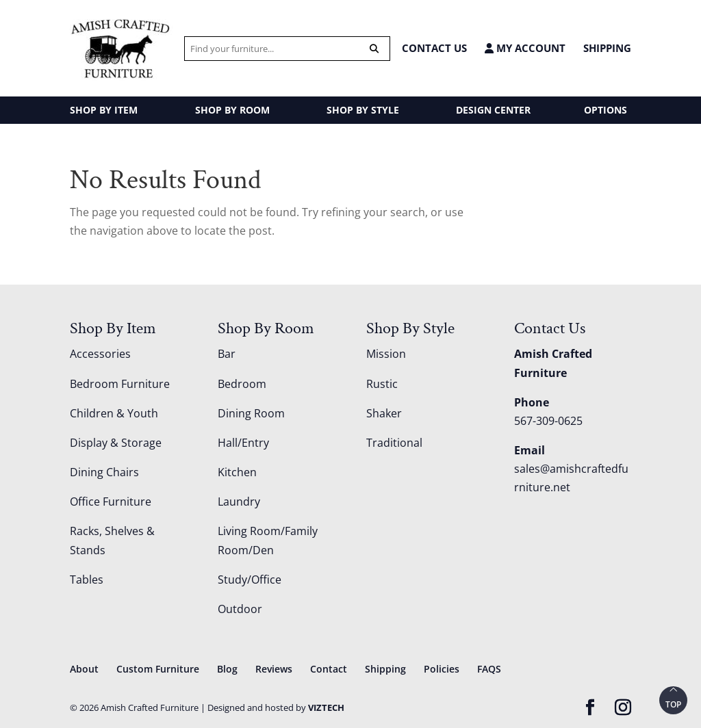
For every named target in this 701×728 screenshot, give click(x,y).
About (84, 669)
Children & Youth (114, 413)
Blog (227, 669)
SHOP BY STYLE (363, 110)
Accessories (100, 354)
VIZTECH (326, 707)
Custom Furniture (158, 669)
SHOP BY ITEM (104, 110)
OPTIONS (606, 110)
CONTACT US (434, 48)
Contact (329, 669)
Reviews (274, 669)
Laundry (239, 502)
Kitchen (237, 472)
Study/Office (250, 580)
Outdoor (240, 609)
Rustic (382, 384)
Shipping (607, 48)
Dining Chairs (104, 472)
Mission (386, 354)
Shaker (384, 413)
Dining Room (251, 413)
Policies (442, 669)
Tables (87, 580)
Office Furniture (111, 502)
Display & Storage (116, 443)
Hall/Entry (243, 443)
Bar (227, 354)
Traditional (394, 443)
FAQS (489, 669)
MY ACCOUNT (525, 48)
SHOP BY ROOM (232, 110)
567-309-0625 (548, 421)
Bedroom (242, 384)
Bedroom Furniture (120, 384)
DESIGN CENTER (493, 110)
